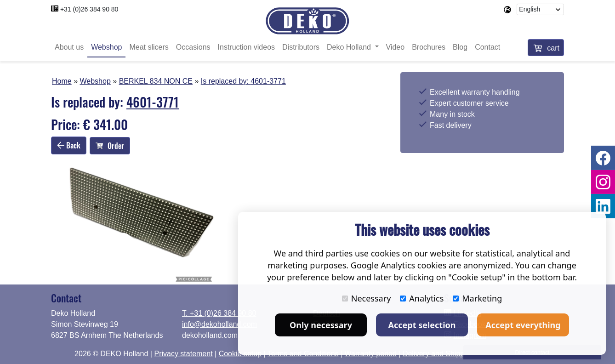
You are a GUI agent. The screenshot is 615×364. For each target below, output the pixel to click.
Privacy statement (183, 354)
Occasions (193, 47)
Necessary (367, 298)
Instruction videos (247, 47)
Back (69, 145)
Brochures (429, 47)
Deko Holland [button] (350, 47)
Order (110, 146)
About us (69, 47)
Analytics (422, 298)
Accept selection (422, 325)
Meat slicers (149, 47)
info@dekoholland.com (219, 324)
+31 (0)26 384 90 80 (89, 9)
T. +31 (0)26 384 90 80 (219, 313)
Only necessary (321, 325)
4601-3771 (268, 81)
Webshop (106, 47)
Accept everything (523, 325)
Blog (460, 47)
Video (396, 47)
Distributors (301, 47)
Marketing (477, 298)
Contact (487, 47)
